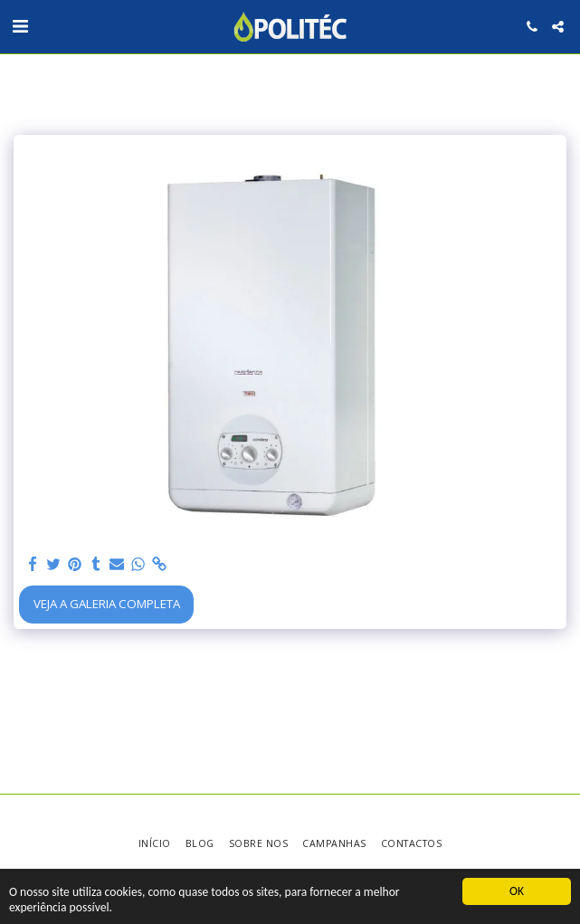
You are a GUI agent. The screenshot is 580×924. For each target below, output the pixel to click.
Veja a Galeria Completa (107, 604)
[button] (20, 26)
